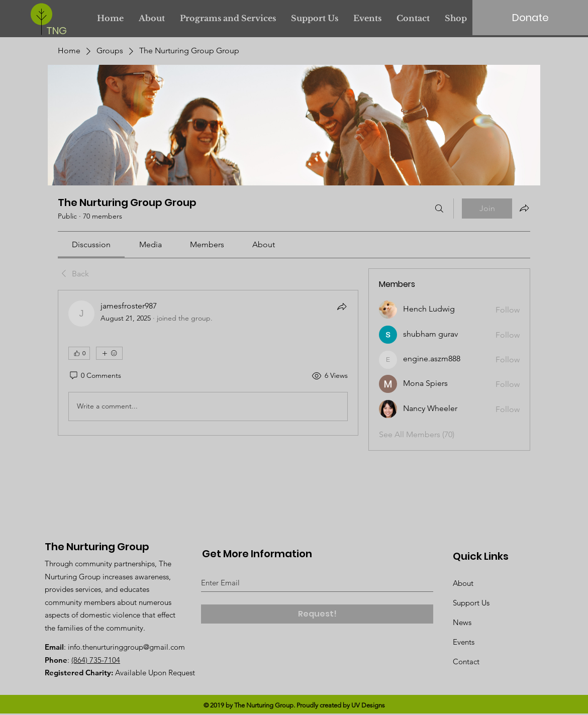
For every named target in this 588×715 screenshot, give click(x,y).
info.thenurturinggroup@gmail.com (126, 647)
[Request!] (317, 614)
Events (464, 642)
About (463, 583)
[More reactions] (109, 353)
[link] (91, 244)
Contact (466, 661)
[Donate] (530, 18)
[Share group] (524, 208)
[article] (208, 363)
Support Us (471, 603)
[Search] (439, 209)
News (462, 622)
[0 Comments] (95, 376)
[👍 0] (79, 353)
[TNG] (59, 30)
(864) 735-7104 (96, 660)
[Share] (342, 307)
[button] (228, 18)
